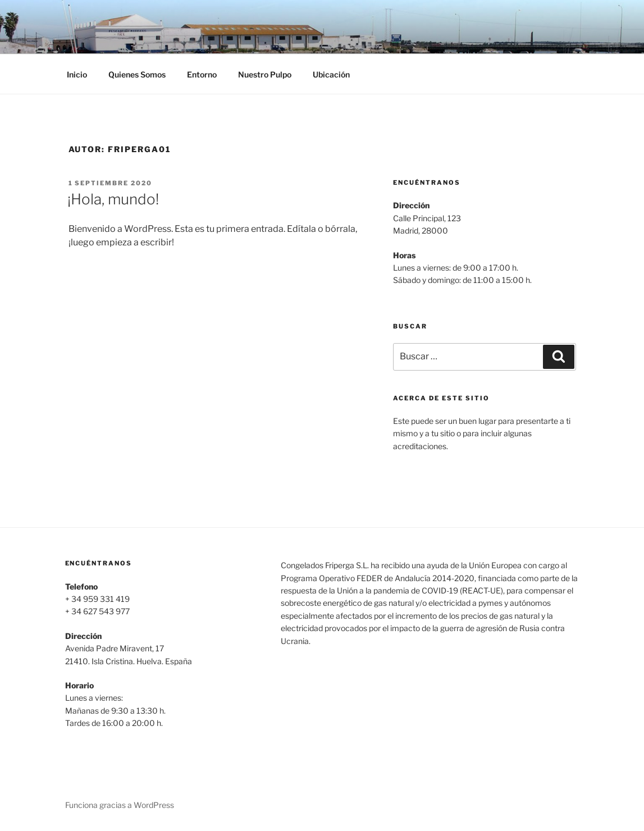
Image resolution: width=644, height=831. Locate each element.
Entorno (202, 74)
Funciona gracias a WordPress (120, 805)
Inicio (77, 74)
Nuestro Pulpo (265, 74)
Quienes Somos (137, 74)
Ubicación (331, 74)
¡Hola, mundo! (113, 199)
